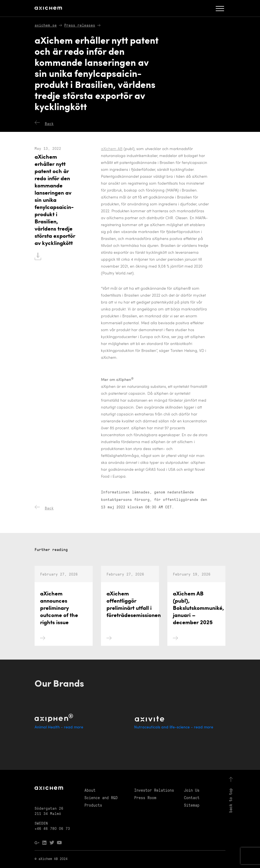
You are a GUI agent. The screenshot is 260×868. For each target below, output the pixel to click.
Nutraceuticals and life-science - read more (174, 727)
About (90, 790)
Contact (192, 798)
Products (93, 805)
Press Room (145, 798)
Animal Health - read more (59, 727)
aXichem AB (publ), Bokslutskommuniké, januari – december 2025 (198, 639)
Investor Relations (154, 790)
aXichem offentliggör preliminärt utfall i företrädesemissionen (133, 639)
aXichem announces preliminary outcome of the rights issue (59, 639)
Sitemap (192, 805)
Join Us (192, 790)
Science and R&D (101, 798)
